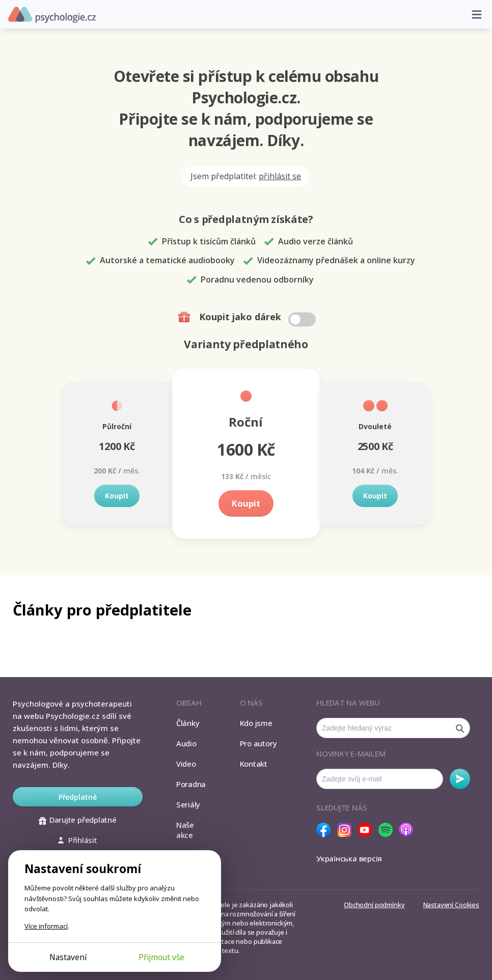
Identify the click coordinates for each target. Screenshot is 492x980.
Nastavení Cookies (451, 905)
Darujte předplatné (78, 820)
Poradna (191, 784)
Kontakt (254, 764)
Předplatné (78, 797)
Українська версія (349, 858)
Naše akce (185, 830)
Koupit (117, 496)
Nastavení (68, 957)
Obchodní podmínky (374, 905)
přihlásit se (280, 176)
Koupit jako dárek (248, 317)
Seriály (188, 804)
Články (188, 723)
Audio (186, 743)
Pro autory (258, 743)
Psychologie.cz (52, 15)
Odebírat (460, 779)
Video (186, 764)
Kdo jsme (256, 723)
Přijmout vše (161, 957)
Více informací (46, 926)
